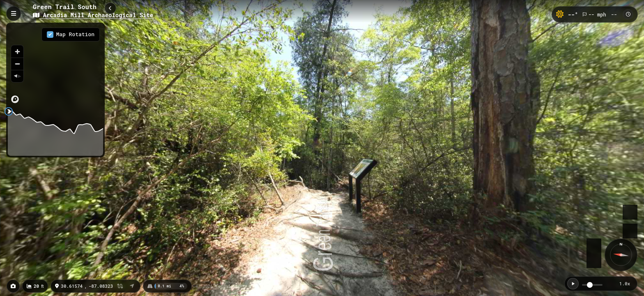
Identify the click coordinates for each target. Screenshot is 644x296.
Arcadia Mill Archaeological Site (93, 15)
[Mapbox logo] (15, 99)
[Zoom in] (17, 51)
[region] (55, 65)
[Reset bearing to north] (17, 76)
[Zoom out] (17, 64)
